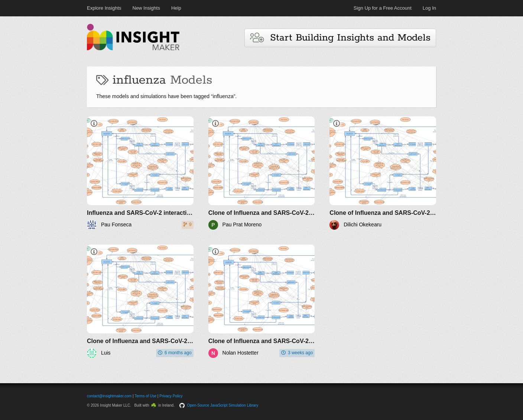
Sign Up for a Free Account (383, 8)
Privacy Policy (171, 396)
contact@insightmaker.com (109, 396)
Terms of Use (145, 396)
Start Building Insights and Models (340, 38)
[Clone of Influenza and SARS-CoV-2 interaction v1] (262, 173)
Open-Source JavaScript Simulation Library (223, 405)
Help (176, 8)
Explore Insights (104, 8)
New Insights (146, 8)
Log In (429, 8)
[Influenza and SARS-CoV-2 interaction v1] (140, 173)
